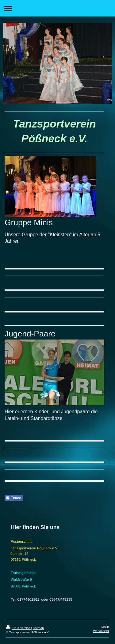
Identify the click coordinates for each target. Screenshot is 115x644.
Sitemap (38, 628)
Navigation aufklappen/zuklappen (57, 8)
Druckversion (19, 628)
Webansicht (101, 631)
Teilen (14, 498)
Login (105, 627)
